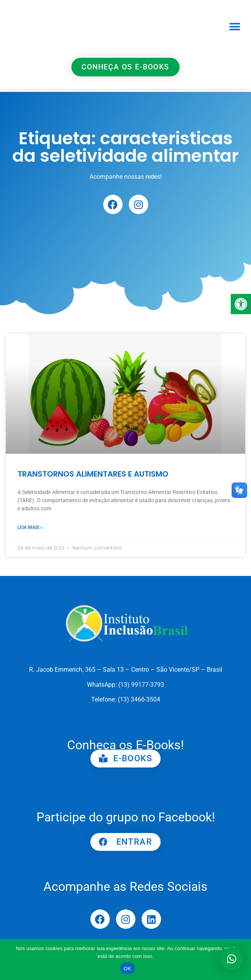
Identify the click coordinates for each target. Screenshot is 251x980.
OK (127, 969)
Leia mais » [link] (30, 527)
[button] (235, 27)
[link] (241, 304)
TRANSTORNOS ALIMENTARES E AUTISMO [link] (93, 474)
